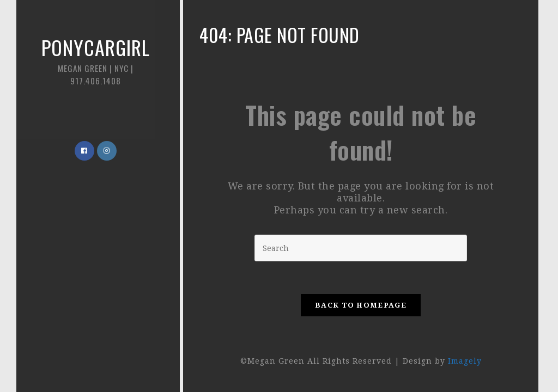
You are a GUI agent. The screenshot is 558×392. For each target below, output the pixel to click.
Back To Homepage (361, 305)
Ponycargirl (95, 60)
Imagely (465, 361)
